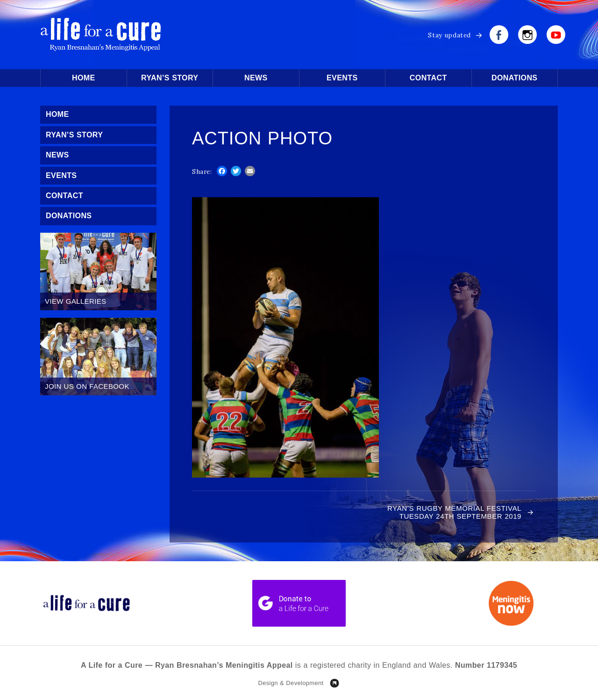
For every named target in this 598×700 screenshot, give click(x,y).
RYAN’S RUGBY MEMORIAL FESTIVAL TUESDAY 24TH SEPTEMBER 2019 (454, 512)
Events (342, 78)
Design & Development (291, 683)
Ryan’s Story (170, 78)
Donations (514, 78)
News (256, 78)
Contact (428, 78)
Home (84, 78)
